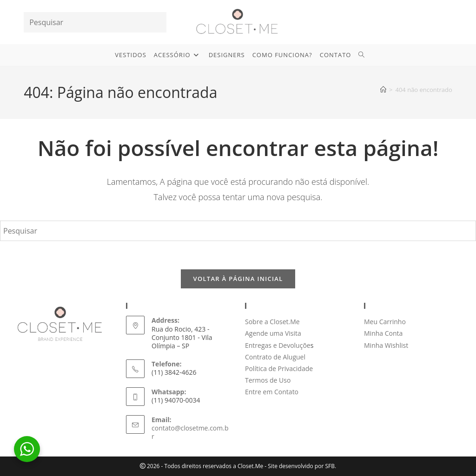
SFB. (331, 466)
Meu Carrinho (385, 322)
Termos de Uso (268, 380)
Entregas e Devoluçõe (278, 345)
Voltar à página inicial (238, 279)
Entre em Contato (272, 392)
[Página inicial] (383, 90)
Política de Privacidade (279, 368)
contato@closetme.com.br (190, 432)
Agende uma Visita (273, 333)
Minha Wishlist (386, 345)
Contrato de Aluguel (275, 357)
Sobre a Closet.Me (272, 322)
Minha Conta (383, 333)
